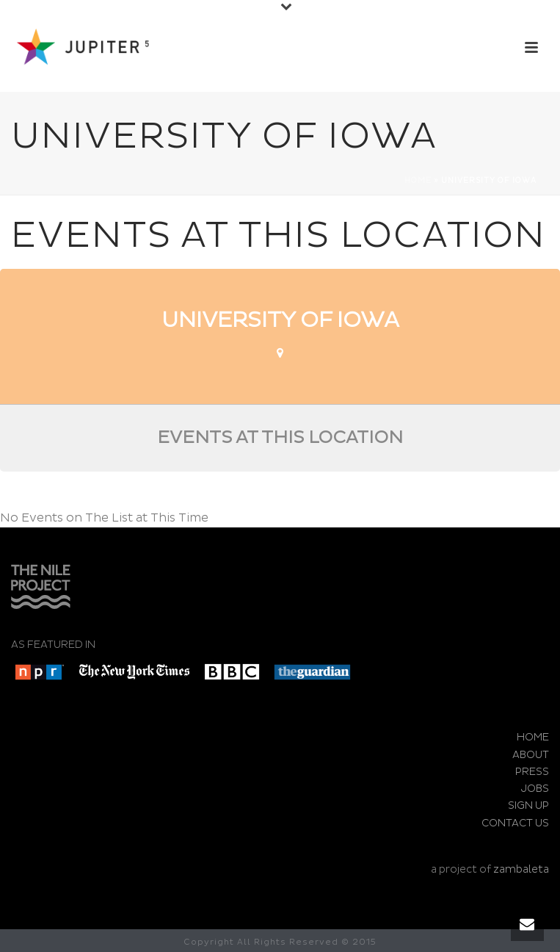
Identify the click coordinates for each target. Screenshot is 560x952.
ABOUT (531, 755)
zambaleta (521, 869)
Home (418, 181)
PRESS (532, 772)
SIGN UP (528, 805)
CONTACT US (515, 823)
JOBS (535, 789)
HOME (533, 737)
